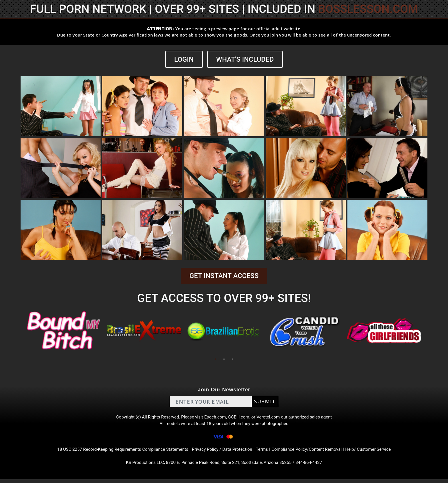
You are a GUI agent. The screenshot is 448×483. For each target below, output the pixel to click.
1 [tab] (215, 359)
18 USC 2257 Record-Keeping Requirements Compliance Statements (118, 452)
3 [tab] (233, 359)
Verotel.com (270, 418)
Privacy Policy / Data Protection (222, 452)
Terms (264, 452)
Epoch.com (215, 418)
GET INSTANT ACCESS (224, 276)
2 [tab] (224, 359)
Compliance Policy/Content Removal (311, 452)
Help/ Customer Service (376, 452)
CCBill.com (239, 418)
